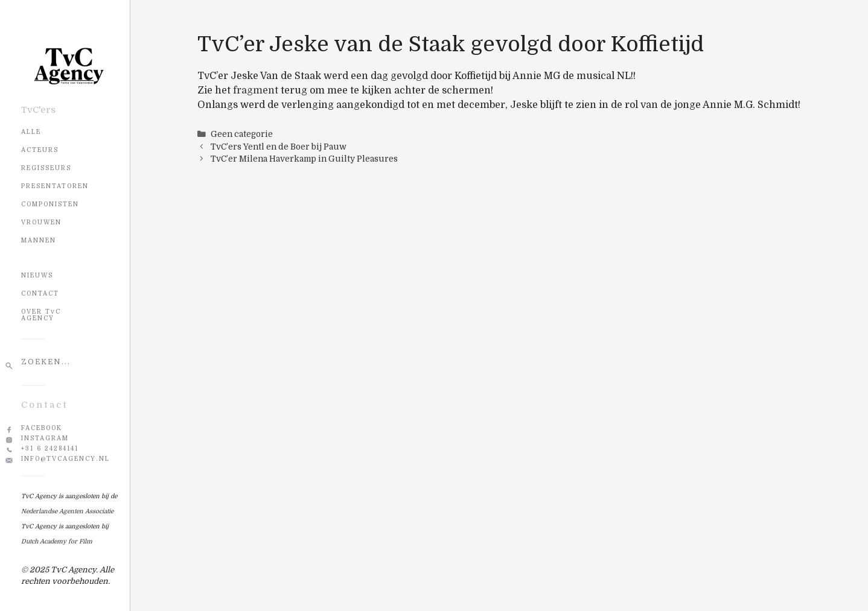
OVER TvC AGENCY (41, 315)
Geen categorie (242, 134)
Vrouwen (41, 222)
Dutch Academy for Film (57, 541)
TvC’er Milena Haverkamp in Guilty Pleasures (304, 159)
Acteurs (40, 150)
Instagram (45, 438)
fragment (256, 90)
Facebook (42, 428)
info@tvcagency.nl (65, 459)
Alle (31, 132)
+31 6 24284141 (50, 448)
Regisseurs (46, 168)
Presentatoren (55, 186)
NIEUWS (37, 275)
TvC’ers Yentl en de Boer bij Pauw (279, 147)
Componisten (50, 204)
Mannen (39, 240)
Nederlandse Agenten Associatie (67, 511)
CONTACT (40, 293)
